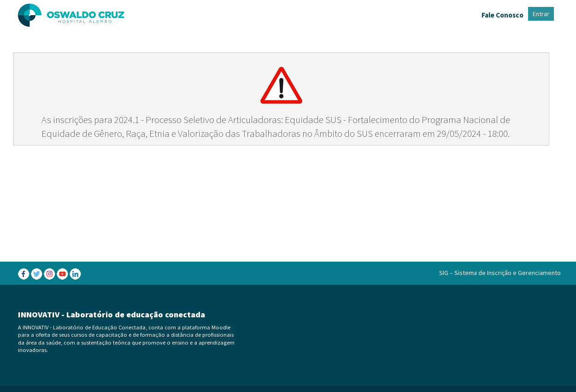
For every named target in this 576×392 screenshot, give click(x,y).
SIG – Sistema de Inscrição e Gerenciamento (500, 273)
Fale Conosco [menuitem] (503, 15)
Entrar (541, 14)
